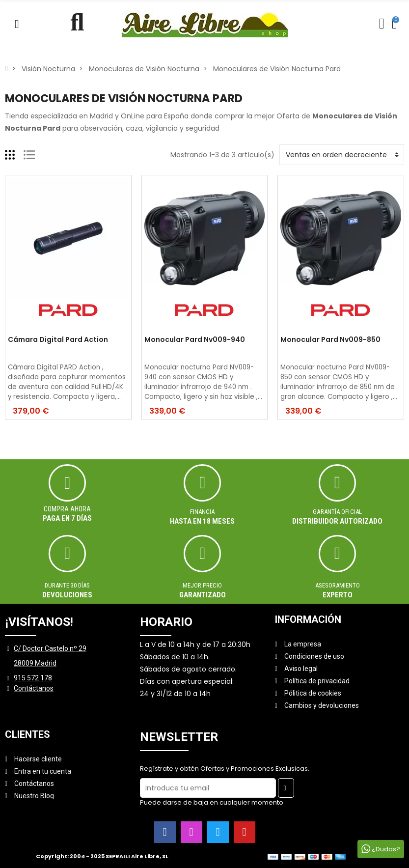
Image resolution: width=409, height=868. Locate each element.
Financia (202, 512)
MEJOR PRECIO (202, 585)
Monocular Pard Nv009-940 (195, 340)
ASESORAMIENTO (338, 585)
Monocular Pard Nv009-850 (330, 340)
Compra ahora (67, 509)
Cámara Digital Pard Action (58, 340)
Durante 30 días (67, 585)
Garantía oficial (337, 512)
